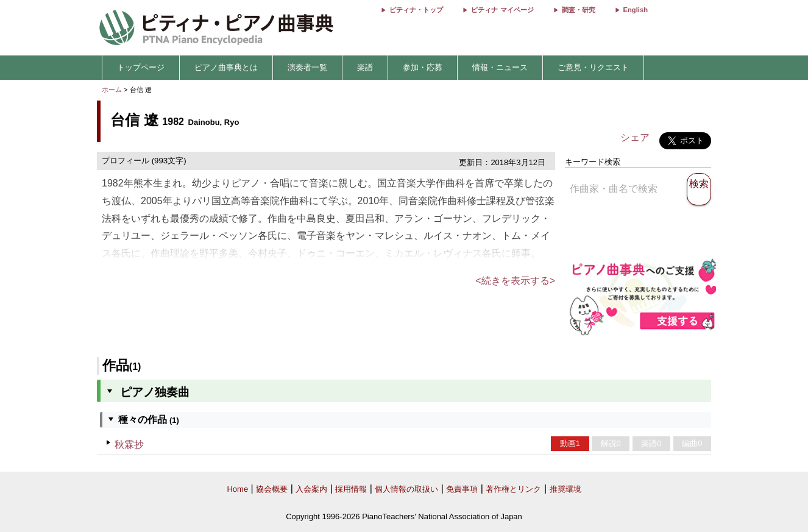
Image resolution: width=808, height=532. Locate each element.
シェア (635, 137)
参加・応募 (423, 67)
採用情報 (351, 489)
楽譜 (365, 67)
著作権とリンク (513, 489)
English (636, 10)
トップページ (141, 67)
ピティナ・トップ (416, 10)
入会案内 (311, 489)
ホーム (112, 90)
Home (237, 489)
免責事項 (462, 489)
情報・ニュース (500, 67)
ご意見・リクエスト (593, 67)
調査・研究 (579, 10)
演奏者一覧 (307, 67)
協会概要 (272, 489)
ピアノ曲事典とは (226, 67)
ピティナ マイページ (502, 10)
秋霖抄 (129, 445)
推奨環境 (565, 489)
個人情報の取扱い (406, 489)
